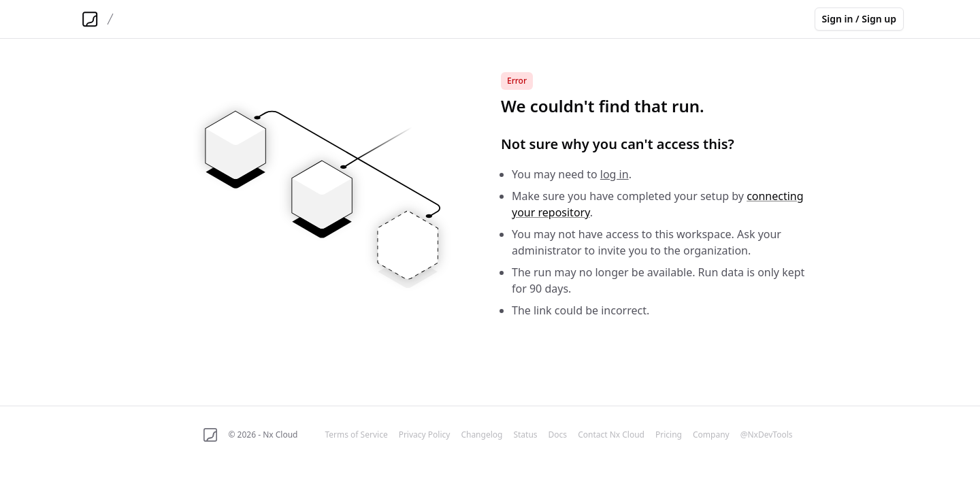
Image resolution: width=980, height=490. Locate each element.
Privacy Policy (425, 435)
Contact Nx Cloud (611, 435)
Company (711, 435)
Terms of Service (356, 435)
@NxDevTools (767, 435)
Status (525, 435)
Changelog (481, 435)
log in (615, 174)
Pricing (669, 435)
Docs (558, 435)
